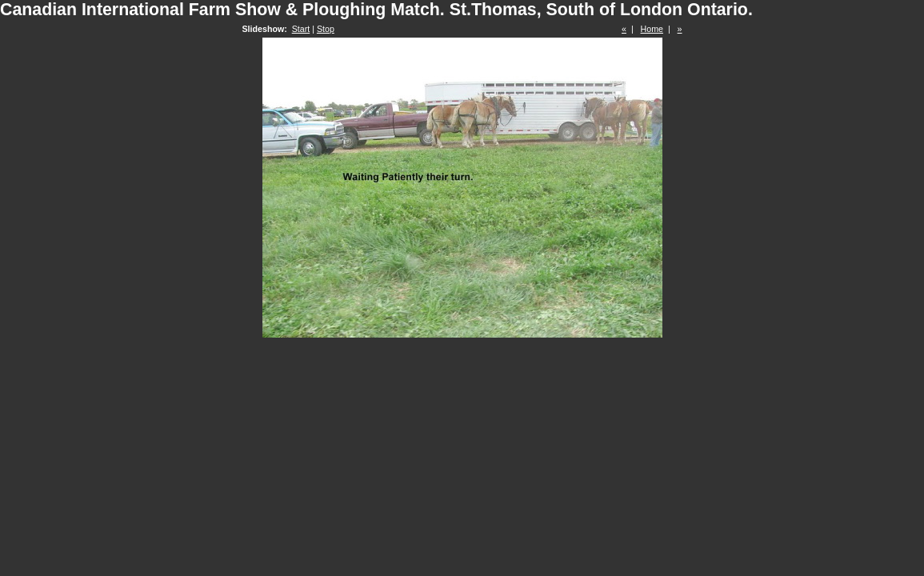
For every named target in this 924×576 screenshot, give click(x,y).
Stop (326, 29)
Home (652, 29)
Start (301, 29)
